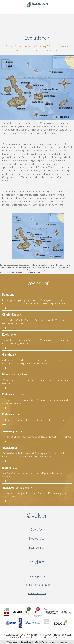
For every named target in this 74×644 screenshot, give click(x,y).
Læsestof (37, 283)
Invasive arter (37, 548)
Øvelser (37, 515)
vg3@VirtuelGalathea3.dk (53, 637)
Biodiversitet (37, 538)
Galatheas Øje (37, 593)
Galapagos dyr (37, 576)
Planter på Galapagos (37, 585)
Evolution (37, 529)
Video (52, 562)
